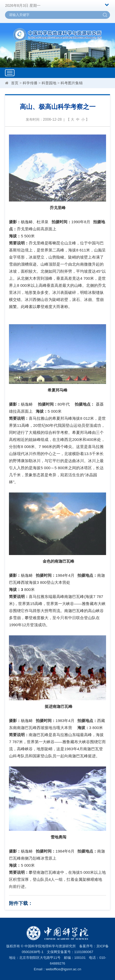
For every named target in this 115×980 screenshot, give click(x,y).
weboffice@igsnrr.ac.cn (63, 969)
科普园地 (49, 83)
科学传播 (30, 83)
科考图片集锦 (72, 83)
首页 (15, 83)
